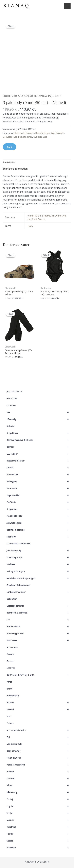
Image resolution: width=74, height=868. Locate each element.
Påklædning (39, 792)
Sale (39, 412)
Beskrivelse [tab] (9, 163)
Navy (30, 226)
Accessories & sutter (39, 730)
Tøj (39, 737)
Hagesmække (39, 495)
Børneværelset (39, 627)
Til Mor (39, 834)
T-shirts (10, 723)
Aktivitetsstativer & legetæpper (39, 578)
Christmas (11, 405)
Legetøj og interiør (39, 606)
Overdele (30, 133)
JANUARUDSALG (14, 392)
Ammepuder (39, 475)
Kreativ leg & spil (39, 558)
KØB (10, 147)
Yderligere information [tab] (15, 169)
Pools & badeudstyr (39, 765)
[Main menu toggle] (67, 6)
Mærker (39, 820)
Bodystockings (42, 133)
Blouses (10, 654)
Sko (39, 620)
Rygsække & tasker (39, 461)
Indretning (39, 827)
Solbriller (39, 779)
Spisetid (39, 710)
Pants (9, 682)
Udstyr (39, 813)
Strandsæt (39, 537)
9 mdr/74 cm (38, 219)
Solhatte (10, 426)
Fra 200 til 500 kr (39, 516)
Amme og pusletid (39, 634)
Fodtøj (39, 799)
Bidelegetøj (39, 482)
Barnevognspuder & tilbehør (39, 440)
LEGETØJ (11, 668)
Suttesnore (39, 488)
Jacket (9, 689)
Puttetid (39, 703)
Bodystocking (13, 696)
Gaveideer (39, 848)
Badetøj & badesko (39, 530)
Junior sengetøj (39, 551)
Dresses (10, 661)
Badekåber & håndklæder (18, 585)
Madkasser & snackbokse (18, 544)
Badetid (39, 772)
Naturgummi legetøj (39, 571)
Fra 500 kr (39, 502)
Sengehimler (39, 433)
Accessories (12, 647)
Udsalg (39, 841)
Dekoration (12, 599)
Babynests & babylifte (39, 613)
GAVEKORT (12, 399)
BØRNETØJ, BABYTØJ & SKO (39, 675)
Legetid (39, 806)
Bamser (39, 447)
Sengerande (39, 509)
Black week (39, 640)
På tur (39, 786)
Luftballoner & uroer (39, 592)
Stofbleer (39, 564)
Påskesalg (39, 419)
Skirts (9, 716)
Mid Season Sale (39, 744)
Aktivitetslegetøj (39, 523)
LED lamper (39, 454)
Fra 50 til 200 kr (39, 758)
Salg (23, 96)
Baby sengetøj (39, 751)
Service (39, 468)
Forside (6, 96)
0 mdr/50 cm (34, 216)
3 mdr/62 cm (49, 216)
